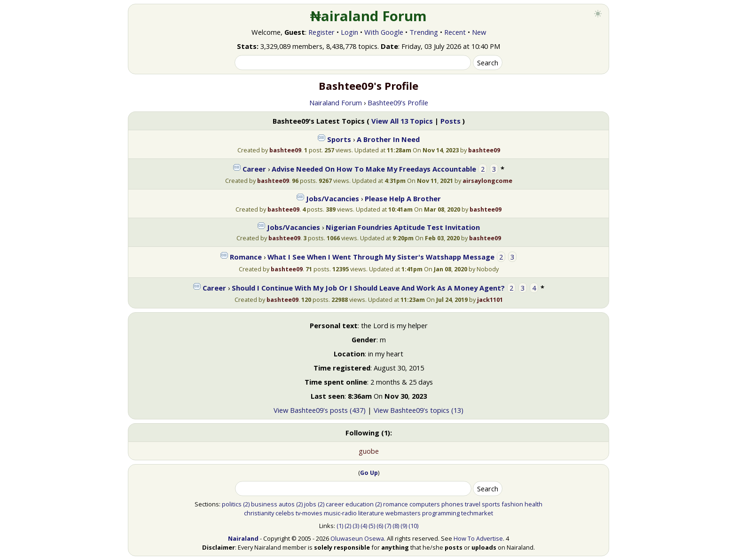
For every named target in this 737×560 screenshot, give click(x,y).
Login (349, 32)
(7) (388, 526)
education (360, 504)
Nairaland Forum (336, 103)
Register (321, 32)
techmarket (477, 513)
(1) (340, 526)
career (335, 504)
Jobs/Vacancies (333, 198)
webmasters (403, 513)
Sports (339, 139)
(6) (380, 526)
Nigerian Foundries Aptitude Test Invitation (403, 227)
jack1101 (490, 300)
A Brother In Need (388, 139)
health (533, 504)
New (479, 32)
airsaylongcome (487, 181)
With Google (384, 32)
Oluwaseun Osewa (357, 538)
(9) (404, 526)
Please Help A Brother (403, 198)
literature (371, 513)
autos (287, 504)
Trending (424, 32)
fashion (512, 504)
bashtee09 (285, 150)
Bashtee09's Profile (398, 103)
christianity (259, 513)
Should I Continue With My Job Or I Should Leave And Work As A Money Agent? (369, 288)
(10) (413, 526)
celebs (285, 513)
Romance (246, 257)
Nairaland (243, 538)
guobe (369, 451)
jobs (310, 504)
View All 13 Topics (402, 121)
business (264, 504)
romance (396, 504)
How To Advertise (478, 538)
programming (441, 513)
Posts (451, 121)
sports (491, 504)
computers (425, 504)
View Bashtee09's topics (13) (419, 410)
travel (473, 504)
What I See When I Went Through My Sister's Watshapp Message (381, 257)
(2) (246, 504)
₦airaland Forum (369, 16)
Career (254, 169)
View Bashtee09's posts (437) (320, 410)
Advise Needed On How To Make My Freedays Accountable (374, 169)
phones (452, 504)
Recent (455, 32)
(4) (364, 526)
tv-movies (309, 513)
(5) (372, 526)
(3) (356, 526)
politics (232, 504)
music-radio (340, 513)
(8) (396, 526)
